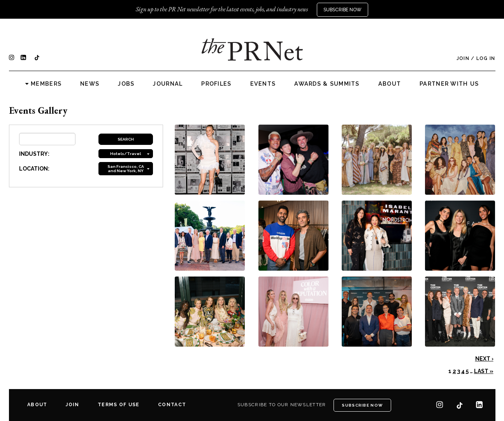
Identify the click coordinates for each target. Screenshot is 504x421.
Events (263, 84)
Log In (486, 58)
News (90, 84)
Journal (168, 84)
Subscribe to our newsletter (282, 405)
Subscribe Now (342, 10)
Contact (172, 405)
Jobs (126, 84)
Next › (484, 359)
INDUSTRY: (34, 154)
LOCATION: (34, 169)
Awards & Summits (327, 84)
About (390, 84)
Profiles (216, 84)
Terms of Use (119, 405)
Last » (484, 371)
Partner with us (449, 84)
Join (463, 58)
